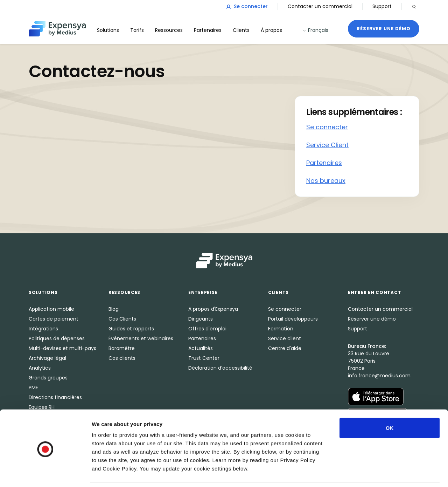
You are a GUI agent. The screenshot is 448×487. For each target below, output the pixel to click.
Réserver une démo (384, 29)
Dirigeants (201, 319)
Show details (367, 473)
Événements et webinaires (141, 338)
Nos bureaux (326, 181)
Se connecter (247, 6)
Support (382, 6)
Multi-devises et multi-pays (62, 348)
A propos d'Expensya (213, 309)
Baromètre (122, 348)
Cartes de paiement (54, 319)
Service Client (327, 145)
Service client (285, 338)
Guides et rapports (131, 329)
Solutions (108, 30)
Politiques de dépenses (57, 338)
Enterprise (203, 292)
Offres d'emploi (207, 329)
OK (390, 404)
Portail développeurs (293, 319)
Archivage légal (47, 358)
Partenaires (324, 163)
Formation (281, 329)
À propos (271, 30)
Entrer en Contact (374, 292)
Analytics (40, 368)
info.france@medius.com (379, 376)
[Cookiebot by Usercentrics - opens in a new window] (45, 473)
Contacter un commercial (320, 6)
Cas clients (122, 358)
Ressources (169, 30)
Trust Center (204, 358)
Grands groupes (48, 378)
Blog (114, 309)
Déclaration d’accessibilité (220, 368)
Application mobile (51, 309)
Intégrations (43, 329)
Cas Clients (122, 319)
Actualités (201, 348)
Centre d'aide (285, 348)
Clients (241, 30)
